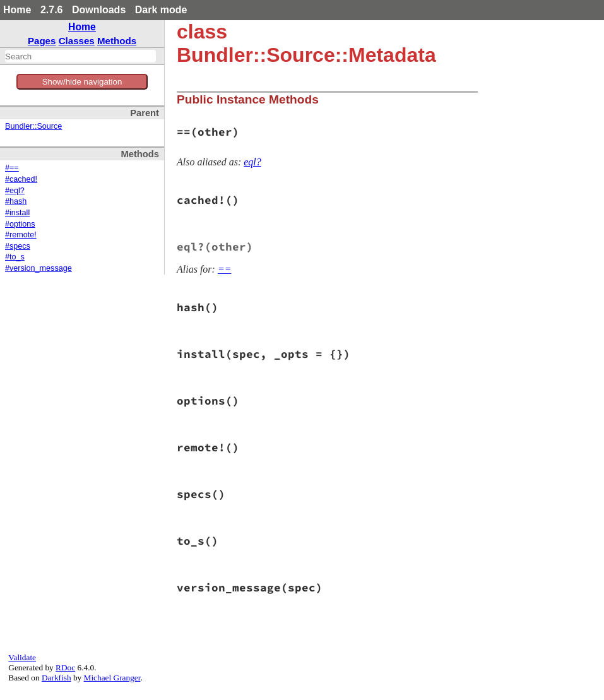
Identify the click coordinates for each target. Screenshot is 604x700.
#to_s (15, 257)
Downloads (99, 10)
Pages (42, 41)
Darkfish (56, 678)
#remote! (21, 235)
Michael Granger (112, 678)
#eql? (15, 191)
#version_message (38, 268)
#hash (16, 201)
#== (12, 168)
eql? (252, 162)
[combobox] (80, 56)
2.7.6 (52, 10)
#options (20, 224)
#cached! (21, 179)
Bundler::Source (33, 126)
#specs (18, 246)
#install (17, 213)
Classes (77, 41)
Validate (22, 657)
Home (17, 10)
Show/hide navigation (82, 82)
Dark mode (161, 10)
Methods (117, 41)
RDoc (65, 667)
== (225, 269)
